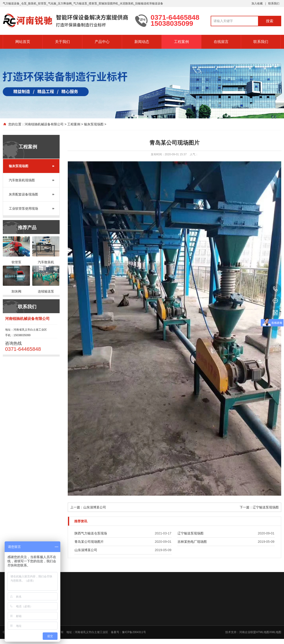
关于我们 (62, 42)
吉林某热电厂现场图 (192, 542)
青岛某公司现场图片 (89, 542)
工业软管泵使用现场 (23, 208)
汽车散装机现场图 (22, 180)
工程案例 (181, 42)
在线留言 (221, 42)
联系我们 (274, 3)
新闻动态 (142, 42)
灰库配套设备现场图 (23, 194)
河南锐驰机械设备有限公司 (44, 124)
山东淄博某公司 (95, 507)
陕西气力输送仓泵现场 (91, 533)
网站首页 (23, 42)
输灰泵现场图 (94, 124)
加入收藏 (257, 3)
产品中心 (102, 42)
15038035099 (275, 289)
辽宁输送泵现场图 (266, 507)
